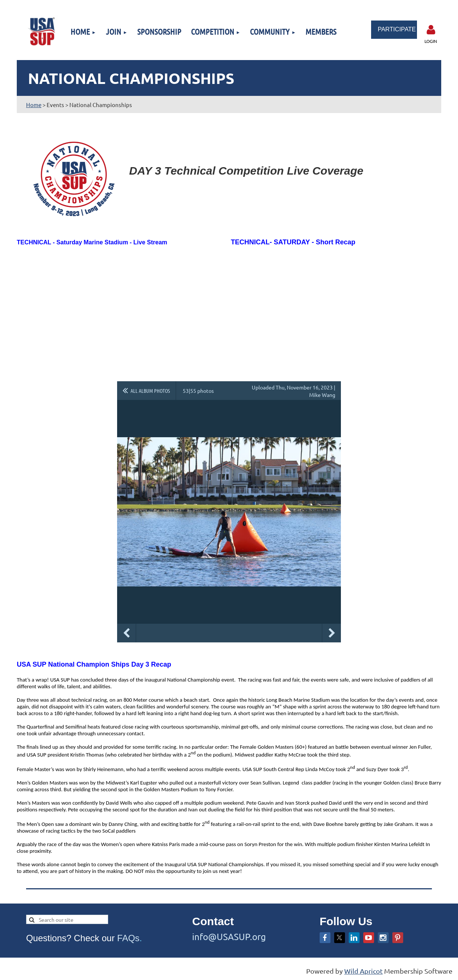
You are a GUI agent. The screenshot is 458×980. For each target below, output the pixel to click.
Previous (126, 633)
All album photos (150, 391)
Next (332, 633)
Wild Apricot (363, 971)
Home (34, 105)
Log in (431, 30)
